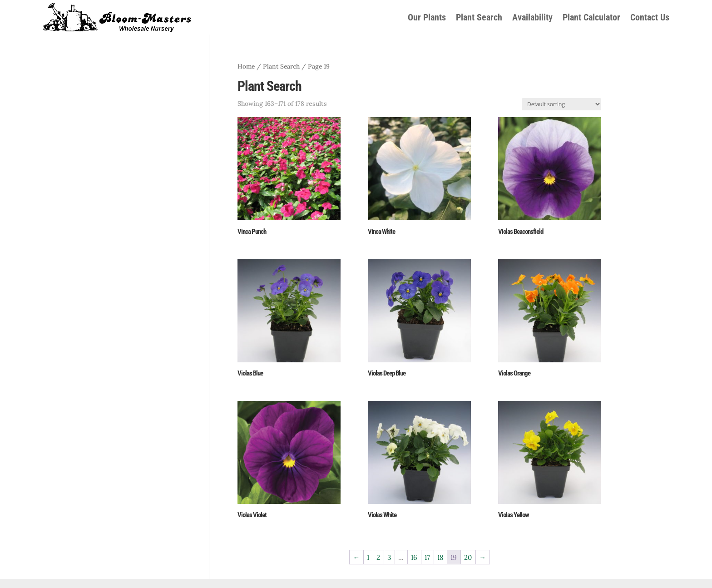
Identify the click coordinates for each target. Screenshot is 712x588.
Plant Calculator (591, 17)
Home (246, 66)
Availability (532, 17)
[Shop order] (561, 104)
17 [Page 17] (427, 557)
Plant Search (479, 17)
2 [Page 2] (378, 557)
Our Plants (427, 17)
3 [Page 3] (389, 557)
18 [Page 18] (440, 557)
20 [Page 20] (468, 557)
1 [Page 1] (368, 557)
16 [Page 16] (414, 557)
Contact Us (650, 17)
